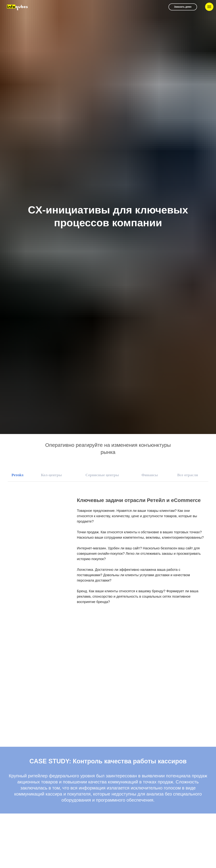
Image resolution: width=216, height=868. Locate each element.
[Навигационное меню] (209, 7)
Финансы (150, 475)
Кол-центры (51, 475)
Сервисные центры (102, 475)
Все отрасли (188, 475)
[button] (183, 7)
